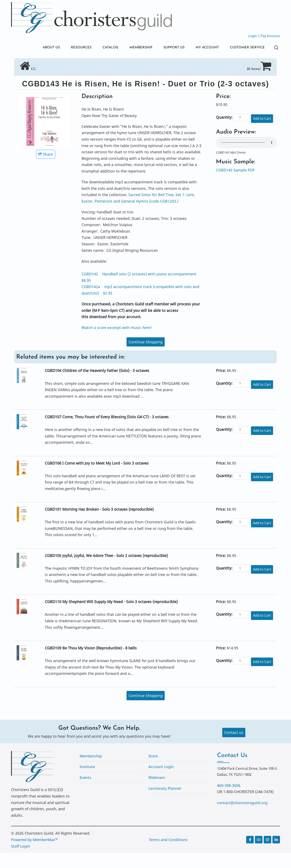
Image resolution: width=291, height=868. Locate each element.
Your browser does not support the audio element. (246, 157)
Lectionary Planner (165, 803)
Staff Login (21, 861)
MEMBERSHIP (130, 48)
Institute (87, 782)
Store (153, 771)
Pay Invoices (270, 36)
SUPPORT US (165, 48)
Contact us (234, 747)
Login (253, 36)
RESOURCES (65, 48)
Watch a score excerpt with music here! (117, 343)
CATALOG (97, 48)
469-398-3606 (229, 800)
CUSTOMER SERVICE (42, 62)
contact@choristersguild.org (242, 818)
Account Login (161, 782)
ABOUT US (33, 48)
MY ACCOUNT (202, 48)
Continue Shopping (146, 357)
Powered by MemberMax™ (34, 855)
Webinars (157, 792)
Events (85, 792)
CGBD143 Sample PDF (235, 185)
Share (46, 169)
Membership (91, 771)
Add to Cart (262, 134)
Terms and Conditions (168, 855)
